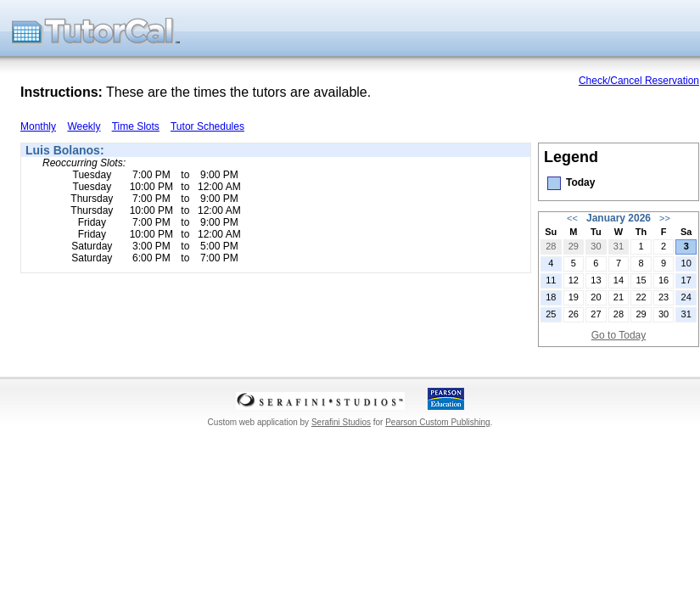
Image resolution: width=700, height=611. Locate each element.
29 (574, 246)
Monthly (38, 126)
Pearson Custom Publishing (437, 422)
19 (574, 297)
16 (664, 280)
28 (551, 246)
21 (619, 297)
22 (641, 297)
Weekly (84, 126)
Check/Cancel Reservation (639, 81)
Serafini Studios (341, 422)
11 (551, 280)
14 (619, 280)
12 (574, 280)
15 (641, 280)
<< (572, 218)
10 (686, 263)
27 (596, 314)
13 (596, 280)
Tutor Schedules (207, 126)
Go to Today (619, 335)
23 (664, 297)
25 (551, 314)
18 (551, 297)
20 (596, 297)
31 (619, 246)
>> (665, 218)
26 (574, 314)
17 (686, 280)
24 (686, 297)
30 (596, 246)
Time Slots (136, 126)
